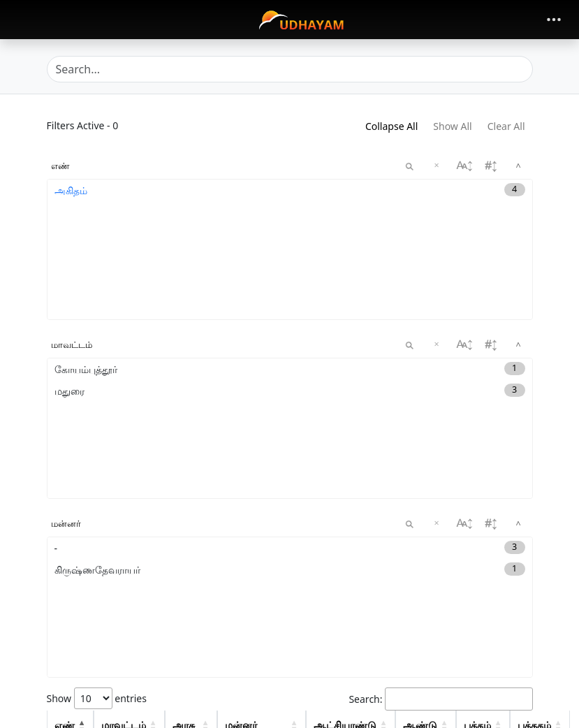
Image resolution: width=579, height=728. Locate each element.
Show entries (97, 519)
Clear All (506, 126)
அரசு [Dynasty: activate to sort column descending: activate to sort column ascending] (184, 546)
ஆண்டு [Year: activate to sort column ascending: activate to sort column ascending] (420, 546)
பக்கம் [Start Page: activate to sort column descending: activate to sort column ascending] (477, 546)
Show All (452, 126)
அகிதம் (71, 190)
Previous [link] (431, 709)
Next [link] (512, 709)
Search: (440, 520)
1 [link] (476, 709)
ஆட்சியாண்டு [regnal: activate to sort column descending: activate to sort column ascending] (345, 546)
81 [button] (525, 576)
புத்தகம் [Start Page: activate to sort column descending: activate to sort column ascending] (534, 546)
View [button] (477, 576)
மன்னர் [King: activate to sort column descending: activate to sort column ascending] (241, 546)
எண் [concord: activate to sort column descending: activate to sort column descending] (65, 546)
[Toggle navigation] (554, 20)
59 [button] (525, 672)
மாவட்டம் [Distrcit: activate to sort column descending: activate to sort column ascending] (124, 546)
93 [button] (525, 642)
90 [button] (525, 606)
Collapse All (391, 126)
